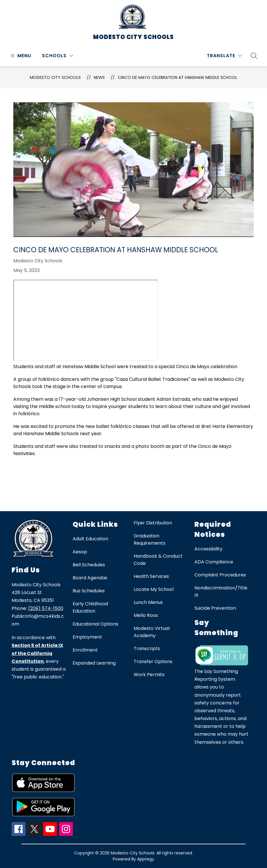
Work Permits (149, 675)
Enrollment (85, 650)
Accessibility (208, 549)
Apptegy (146, 859)
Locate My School (154, 589)
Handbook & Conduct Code (158, 560)
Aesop (80, 552)
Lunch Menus (148, 602)
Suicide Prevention (215, 608)
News (99, 77)
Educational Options (95, 624)
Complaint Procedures (220, 575)
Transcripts (147, 649)
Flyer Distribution (153, 523)
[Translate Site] (224, 56)
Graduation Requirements (150, 539)
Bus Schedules (89, 591)
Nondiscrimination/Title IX (221, 591)
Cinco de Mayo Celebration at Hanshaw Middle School (177, 77)
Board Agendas (90, 578)
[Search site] (254, 56)
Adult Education (90, 539)
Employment (87, 637)
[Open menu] (20, 56)
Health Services (151, 576)
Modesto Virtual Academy (152, 632)
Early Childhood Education (90, 607)
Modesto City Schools (55, 77)
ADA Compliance (214, 562)
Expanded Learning (94, 663)
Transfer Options (153, 662)
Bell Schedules (89, 565)
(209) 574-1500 (46, 608)
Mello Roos (146, 615)
